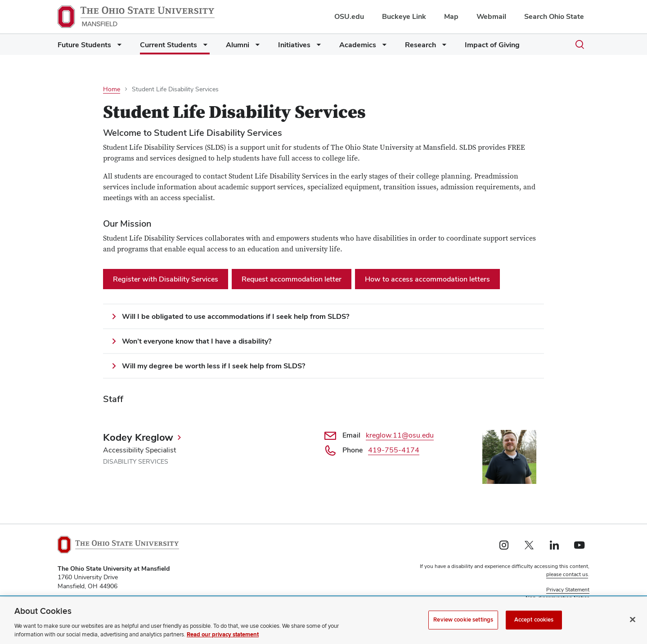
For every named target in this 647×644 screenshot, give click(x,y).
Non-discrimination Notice (557, 598)
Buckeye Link (404, 16)
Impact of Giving (492, 45)
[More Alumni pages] (256, 47)
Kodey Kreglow (138, 437)
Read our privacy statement (223, 640)
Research (420, 45)
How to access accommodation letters (427, 279)
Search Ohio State (554, 16)
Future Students (84, 45)
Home (112, 89)
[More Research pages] (442, 47)
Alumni (238, 45)
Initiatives (294, 45)
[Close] (633, 625)
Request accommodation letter (292, 279)
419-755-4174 (394, 450)
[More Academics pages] (382, 47)
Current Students (168, 45)
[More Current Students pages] (203, 47)
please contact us (567, 574)
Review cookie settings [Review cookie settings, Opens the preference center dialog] (463, 625)
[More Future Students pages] (117, 47)
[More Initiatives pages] (317, 47)
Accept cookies (534, 625)
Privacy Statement (568, 590)
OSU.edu (349, 16)
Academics (358, 45)
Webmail (491, 16)
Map (451, 16)
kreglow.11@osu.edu (400, 435)
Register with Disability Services (166, 279)
